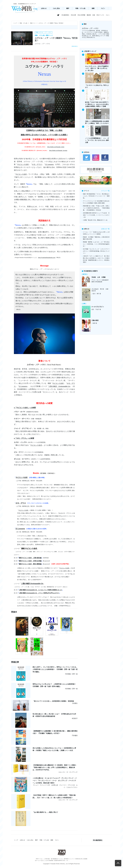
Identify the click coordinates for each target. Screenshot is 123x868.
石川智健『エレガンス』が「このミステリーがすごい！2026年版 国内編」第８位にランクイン (96, 251)
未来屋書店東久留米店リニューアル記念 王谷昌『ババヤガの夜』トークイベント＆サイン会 (96, 215)
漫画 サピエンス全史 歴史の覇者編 (30, 564)
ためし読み (56, 8)
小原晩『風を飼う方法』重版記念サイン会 (95, 220)
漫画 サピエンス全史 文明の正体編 (30, 561)
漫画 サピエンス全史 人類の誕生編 (30, 558)
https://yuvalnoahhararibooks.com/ (47, 258)
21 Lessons (49, 164)
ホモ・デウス (37, 164)
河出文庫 (73, 15)
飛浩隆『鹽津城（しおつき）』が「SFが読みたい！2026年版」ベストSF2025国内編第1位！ (96, 244)
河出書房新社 (65, 15)
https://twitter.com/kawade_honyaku (58, 150)
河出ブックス (100, 15)
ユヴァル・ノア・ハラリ (90, 28)
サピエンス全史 (23, 164)
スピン (103, 8)
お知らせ (44, 8)
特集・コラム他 (80, 8)
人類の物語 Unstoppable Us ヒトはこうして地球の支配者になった (40, 590)
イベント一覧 (105, 191)
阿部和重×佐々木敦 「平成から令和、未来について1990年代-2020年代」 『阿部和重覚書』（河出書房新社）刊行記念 (96, 208)
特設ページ (33, 23)
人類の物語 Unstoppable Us (59, 386)
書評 (68, 8)
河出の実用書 (81, 15)
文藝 (94, 15)
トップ (15, 23)
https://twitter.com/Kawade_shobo (56, 147)
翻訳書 (89, 15)
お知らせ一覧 (105, 229)
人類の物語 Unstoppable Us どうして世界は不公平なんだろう (39, 593)
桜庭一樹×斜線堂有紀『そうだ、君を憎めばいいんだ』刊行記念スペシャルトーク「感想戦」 (96, 196)
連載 (93, 8)
